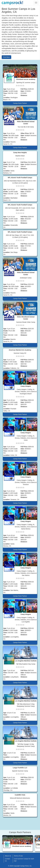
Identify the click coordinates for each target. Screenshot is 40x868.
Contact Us (7, 860)
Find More (6, 57)
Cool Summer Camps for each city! (24, 860)
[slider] (20, 85)
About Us (8, 856)
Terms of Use (18, 856)
